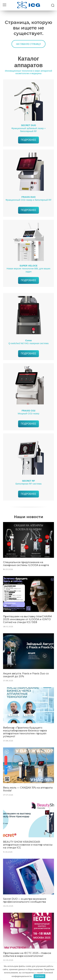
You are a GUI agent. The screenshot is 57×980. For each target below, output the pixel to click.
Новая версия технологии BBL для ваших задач (28, 269)
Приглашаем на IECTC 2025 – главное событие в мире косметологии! (27, 955)
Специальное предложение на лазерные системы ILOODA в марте (26, 564)
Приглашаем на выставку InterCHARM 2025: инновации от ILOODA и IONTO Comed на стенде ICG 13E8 (27, 619)
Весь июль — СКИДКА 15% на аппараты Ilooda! (28, 789)
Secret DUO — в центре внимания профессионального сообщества (25, 900)
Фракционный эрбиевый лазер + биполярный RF (29, 128)
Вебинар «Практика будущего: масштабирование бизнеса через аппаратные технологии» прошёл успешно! (25, 732)
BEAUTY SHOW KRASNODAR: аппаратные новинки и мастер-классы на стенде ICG (28, 845)
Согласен (39, 976)
